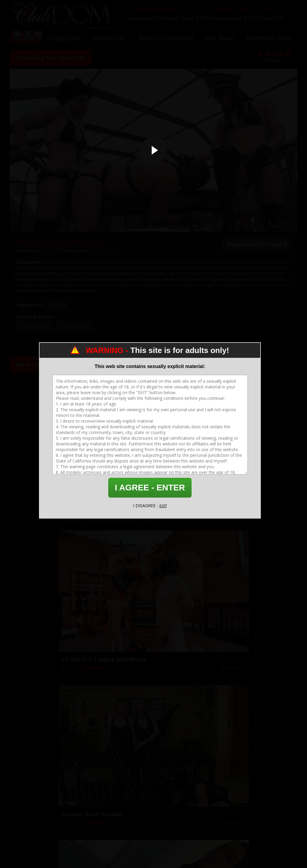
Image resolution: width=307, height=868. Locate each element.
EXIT (163, 506)
